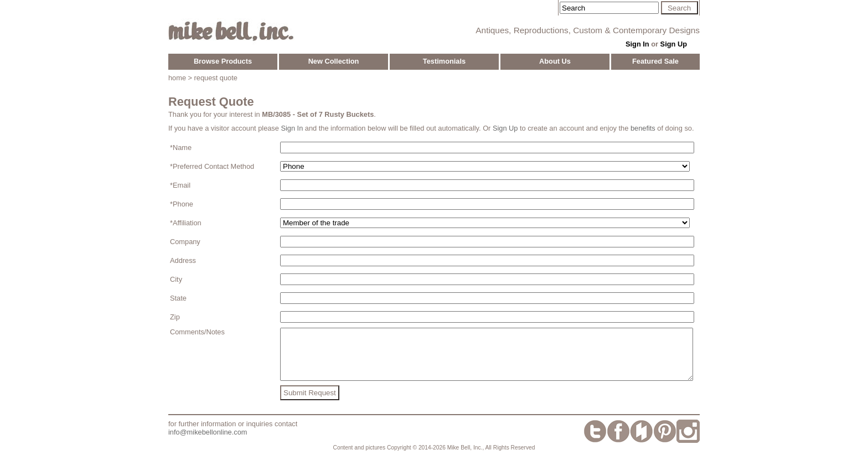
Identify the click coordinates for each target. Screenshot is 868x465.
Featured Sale (655, 61)
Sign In (637, 44)
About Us (555, 61)
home (177, 78)
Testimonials (444, 61)
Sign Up (674, 44)
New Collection (334, 61)
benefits (643, 128)
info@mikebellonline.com (208, 442)
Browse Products (223, 61)
